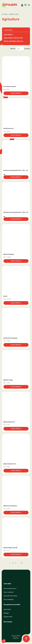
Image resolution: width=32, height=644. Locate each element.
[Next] (24, 563)
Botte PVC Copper (8, 380)
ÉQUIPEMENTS (8, 35)
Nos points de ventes (10, 596)
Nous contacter (9, 592)
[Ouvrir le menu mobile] (29, 5)
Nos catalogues (9, 599)
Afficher (13, 49)
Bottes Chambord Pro (9, 422)
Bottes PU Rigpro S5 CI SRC (10, 548)
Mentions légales (16, 635)
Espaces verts (8, 617)
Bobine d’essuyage (9, 254)
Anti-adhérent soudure (10, 86)
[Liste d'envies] (26, 5)
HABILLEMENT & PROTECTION (13, 38)
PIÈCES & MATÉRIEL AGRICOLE (13, 41)
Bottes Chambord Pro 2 (10, 464)
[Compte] (22, 5)
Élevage (6, 613)
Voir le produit (16, 93)
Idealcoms (16, 638)
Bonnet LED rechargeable (10, 338)
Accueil (5, 14)
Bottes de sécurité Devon (10, 506)
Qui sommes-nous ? (10, 589)
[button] (16, 70)
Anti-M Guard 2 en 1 (9, 128)
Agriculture (7, 609)
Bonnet (5, 296)
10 (22, 563)
